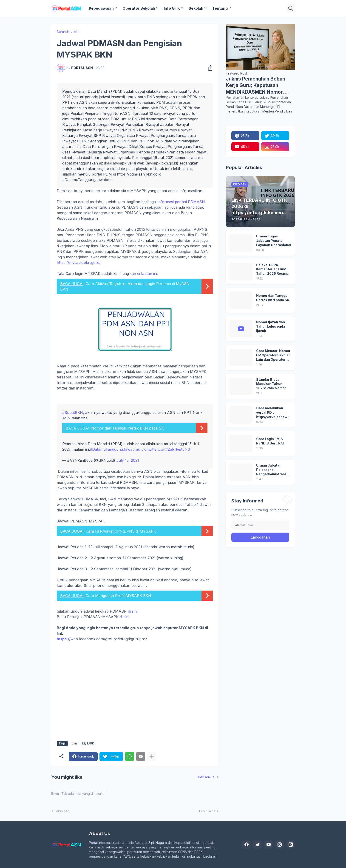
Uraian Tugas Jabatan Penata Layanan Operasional (274, 241)
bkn (77, 32)
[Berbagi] (209, 68)
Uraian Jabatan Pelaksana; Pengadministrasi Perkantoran (271, 470)
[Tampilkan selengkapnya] (152, 756)
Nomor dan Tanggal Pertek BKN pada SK (128, 428)
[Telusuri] (291, 8)
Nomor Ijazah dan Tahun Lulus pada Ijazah (271, 326)
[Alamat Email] (260, 525)
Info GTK (172, 8)
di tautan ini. (135, 283)
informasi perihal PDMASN (181, 202)
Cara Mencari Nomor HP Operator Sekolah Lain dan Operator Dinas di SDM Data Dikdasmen (273, 355)
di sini (133, 611)
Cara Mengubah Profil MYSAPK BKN (118, 596)
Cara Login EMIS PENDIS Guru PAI (270, 441)
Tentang (220, 8)
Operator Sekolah (139, 8)
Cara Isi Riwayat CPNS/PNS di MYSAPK (121, 531)
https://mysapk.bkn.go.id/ (79, 262)
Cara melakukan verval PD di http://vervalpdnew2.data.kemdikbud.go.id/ (273, 413)
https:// (64, 639)
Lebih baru (62, 811)
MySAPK (88, 743)
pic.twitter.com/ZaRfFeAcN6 (166, 449)
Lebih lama (207, 811)
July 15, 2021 (128, 460)
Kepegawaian (101, 8)
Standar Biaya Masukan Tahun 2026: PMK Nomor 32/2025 (271, 384)
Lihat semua (206, 777)
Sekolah (196, 8)
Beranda (63, 32)
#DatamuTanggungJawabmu (115, 449)
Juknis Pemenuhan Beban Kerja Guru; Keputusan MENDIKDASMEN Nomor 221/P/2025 (255, 86)
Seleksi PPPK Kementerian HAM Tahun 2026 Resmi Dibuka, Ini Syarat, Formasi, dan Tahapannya (272, 270)
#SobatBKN (73, 412)
